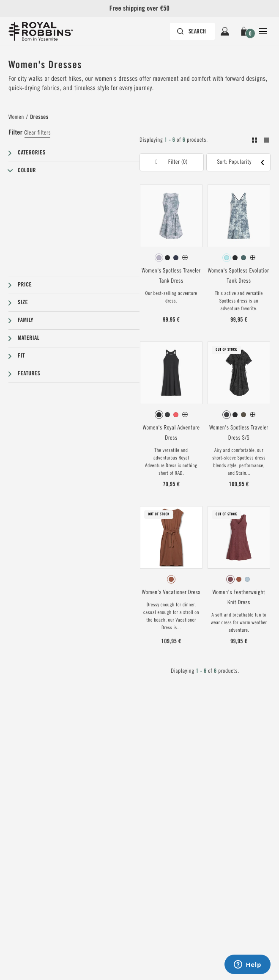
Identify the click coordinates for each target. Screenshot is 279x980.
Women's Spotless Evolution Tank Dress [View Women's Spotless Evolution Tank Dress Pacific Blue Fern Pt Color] (239, 276)
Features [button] (29, 374)
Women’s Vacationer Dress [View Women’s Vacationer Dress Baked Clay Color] (171, 592)
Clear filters (37, 133)
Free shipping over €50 (139, 8)
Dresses (39, 117)
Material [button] (29, 338)
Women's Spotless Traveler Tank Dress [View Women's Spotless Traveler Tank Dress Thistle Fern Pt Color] (171, 276)
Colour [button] (27, 171)
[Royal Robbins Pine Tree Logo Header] (45, 31)
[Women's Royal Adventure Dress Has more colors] (185, 414)
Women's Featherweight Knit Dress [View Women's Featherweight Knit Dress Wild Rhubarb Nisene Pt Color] (239, 597)
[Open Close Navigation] (263, 31)
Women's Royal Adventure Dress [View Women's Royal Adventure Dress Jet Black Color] (171, 433)
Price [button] (25, 285)
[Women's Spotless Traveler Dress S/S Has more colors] (253, 414)
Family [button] (26, 320)
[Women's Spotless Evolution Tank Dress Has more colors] (253, 257)
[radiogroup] (171, 258)
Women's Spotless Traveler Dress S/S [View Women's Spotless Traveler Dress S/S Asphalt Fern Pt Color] (239, 433)
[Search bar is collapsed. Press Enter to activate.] (192, 31)
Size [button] (23, 303)
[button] (244, 31)
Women (16, 117)
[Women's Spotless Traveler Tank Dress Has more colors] (185, 257)
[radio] (159, 258)
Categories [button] (32, 153)
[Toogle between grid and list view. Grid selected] (260, 141)
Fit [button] (21, 356)
